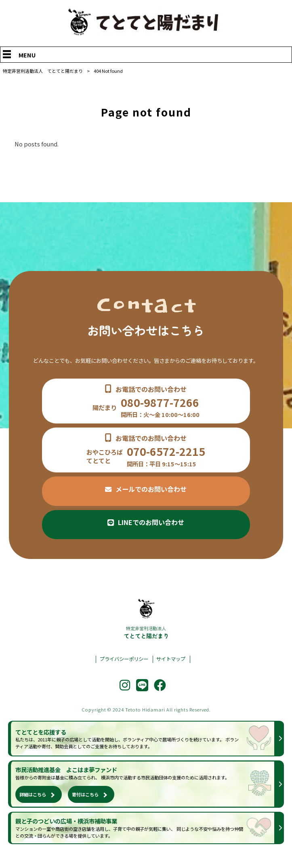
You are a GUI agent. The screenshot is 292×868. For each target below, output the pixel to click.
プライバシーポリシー (124, 659)
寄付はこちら (85, 794)
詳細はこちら (33, 794)
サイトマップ (171, 659)
